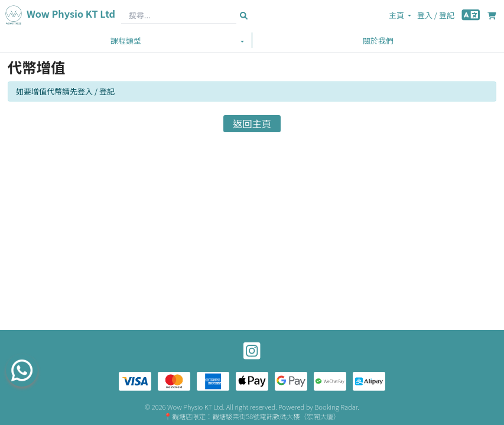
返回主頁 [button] (252, 123)
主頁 (396, 15)
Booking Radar (336, 407)
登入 (425, 15)
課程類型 (126, 40)
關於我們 (378, 40)
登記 (447, 15)
